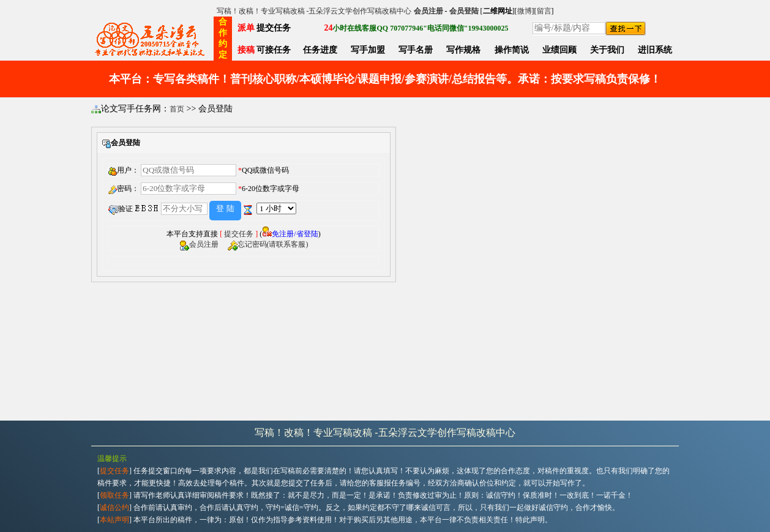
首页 (177, 109)
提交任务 (239, 234)
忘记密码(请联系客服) (273, 244)
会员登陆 (464, 11)
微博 (525, 11)
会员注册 (428, 11)
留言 (544, 11)
